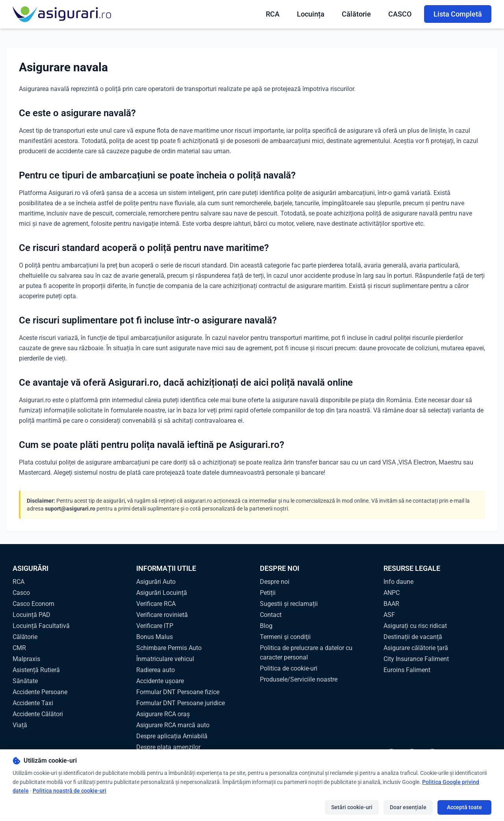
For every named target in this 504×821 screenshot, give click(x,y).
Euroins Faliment (407, 670)
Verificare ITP (155, 626)
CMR (19, 648)
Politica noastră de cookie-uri (69, 791)
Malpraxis (26, 659)
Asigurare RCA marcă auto (173, 725)
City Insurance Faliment (416, 659)
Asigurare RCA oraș (163, 714)
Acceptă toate (464, 807)
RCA (273, 14)
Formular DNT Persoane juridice (181, 703)
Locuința (311, 14)
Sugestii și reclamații (289, 604)
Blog (266, 626)
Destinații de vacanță (413, 637)
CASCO (400, 14)
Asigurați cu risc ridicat (415, 626)
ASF (389, 615)
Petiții (268, 593)
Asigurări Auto (156, 582)
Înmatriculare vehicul (165, 659)
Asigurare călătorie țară (416, 648)
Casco (21, 593)
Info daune (398, 582)
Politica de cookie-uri (289, 668)
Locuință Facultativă (41, 626)
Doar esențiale (408, 807)
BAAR (391, 604)
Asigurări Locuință (162, 593)
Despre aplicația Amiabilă (172, 736)
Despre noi (275, 582)
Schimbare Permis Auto (169, 648)
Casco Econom (33, 604)
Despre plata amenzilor (168, 747)
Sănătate (25, 681)
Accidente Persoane (40, 692)
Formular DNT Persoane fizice (178, 692)
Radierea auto (156, 670)
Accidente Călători (38, 714)
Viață (20, 725)
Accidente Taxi (33, 703)
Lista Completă (458, 14)
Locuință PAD (31, 615)
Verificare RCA (156, 604)
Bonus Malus (155, 637)
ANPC (392, 593)
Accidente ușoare (160, 681)
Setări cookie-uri (352, 807)
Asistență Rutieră (36, 670)
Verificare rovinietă (162, 615)
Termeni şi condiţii (285, 637)
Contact (271, 615)
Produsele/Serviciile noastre (299, 679)
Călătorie (356, 14)
